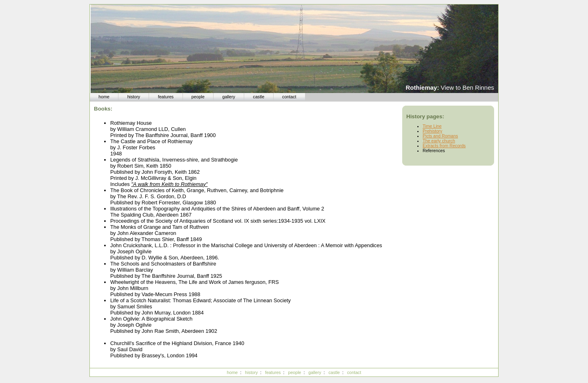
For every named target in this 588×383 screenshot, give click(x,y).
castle (259, 97)
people (198, 97)
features (166, 97)
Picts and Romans (440, 136)
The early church (439, 141)
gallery (229, 97)
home (104, 97)
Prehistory (432, 131)
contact (289, 97)
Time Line (432, 126)
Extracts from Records (444, 146)
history (134, 97)
